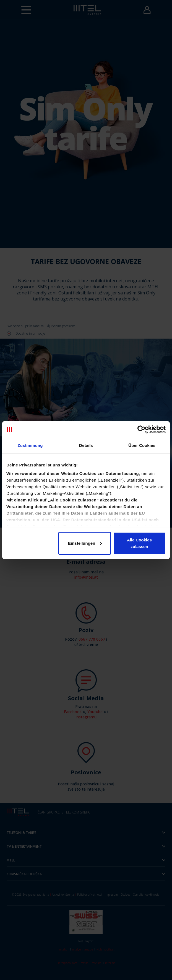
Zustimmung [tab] (30, 445)
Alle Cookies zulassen (139, 543)
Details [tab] (86, 445)
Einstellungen (85, 543)
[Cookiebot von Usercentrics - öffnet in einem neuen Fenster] (141, 429)
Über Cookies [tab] (142, 445)
